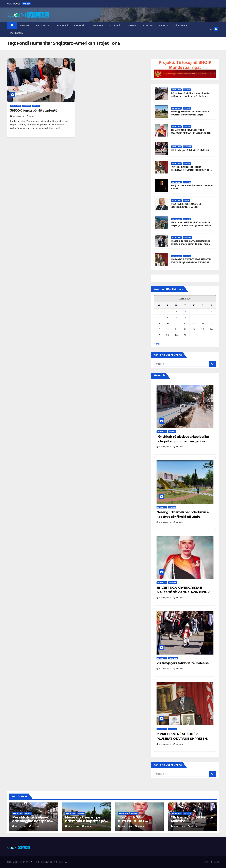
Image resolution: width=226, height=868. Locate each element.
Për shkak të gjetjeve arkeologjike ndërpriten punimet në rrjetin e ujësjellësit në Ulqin (190, 96)
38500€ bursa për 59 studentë (34, 110)
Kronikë (79, 25)
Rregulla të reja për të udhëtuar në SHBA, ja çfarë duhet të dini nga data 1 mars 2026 (191, 244)
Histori (148, 25)
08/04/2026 (165, 447)
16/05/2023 (19, 116)
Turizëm (131, 25)
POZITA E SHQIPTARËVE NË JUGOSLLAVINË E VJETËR (187, 206)
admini (31, 116)
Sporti (163, 25)
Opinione (187, 127)
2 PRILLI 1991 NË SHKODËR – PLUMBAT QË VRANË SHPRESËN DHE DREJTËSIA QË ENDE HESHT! (191, 170)
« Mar (157, 344)
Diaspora (97, 25)
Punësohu (17, 33)
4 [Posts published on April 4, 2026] (203, 311)
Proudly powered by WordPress (22, 862)
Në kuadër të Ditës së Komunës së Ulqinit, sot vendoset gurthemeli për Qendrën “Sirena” (192, 226)
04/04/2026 (165, 669)
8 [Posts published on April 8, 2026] (176, 317)
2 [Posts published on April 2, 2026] (185, 311)
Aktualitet (43, 25)
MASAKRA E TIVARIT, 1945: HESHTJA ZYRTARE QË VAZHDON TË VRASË (191, 261)
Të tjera (180, 25)
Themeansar (61, 862)
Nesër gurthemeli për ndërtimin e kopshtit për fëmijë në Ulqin (190, 113)
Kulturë (115, 25)
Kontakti (215, 862)
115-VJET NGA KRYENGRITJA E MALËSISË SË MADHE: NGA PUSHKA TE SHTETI (191, 133)
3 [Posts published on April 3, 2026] (194, 311)
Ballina (25, 25)
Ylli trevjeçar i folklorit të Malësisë (190, 150)
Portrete (187, 147)
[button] (211, 29)
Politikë (63, 25)
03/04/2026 (165, 744)
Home (206, 862)
